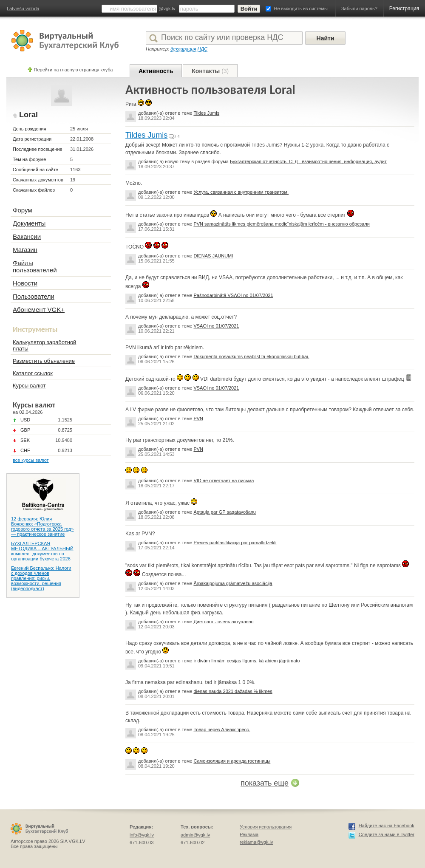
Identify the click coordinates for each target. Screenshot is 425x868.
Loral (28, 115)
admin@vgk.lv (195, 835)
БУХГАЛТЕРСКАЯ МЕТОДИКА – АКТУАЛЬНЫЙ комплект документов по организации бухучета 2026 (42, 551)
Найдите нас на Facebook (387, 826)
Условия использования (266, 827)
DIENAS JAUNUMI (213, 256)
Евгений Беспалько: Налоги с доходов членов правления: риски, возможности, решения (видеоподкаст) (41, 578)
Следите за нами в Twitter (387, 834)
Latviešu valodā (23, 8)
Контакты (210, 71)
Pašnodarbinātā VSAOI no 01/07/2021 (233, 295)
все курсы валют (31, 460)
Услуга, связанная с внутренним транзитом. (241, 192)
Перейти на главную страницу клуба (74, 70)
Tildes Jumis (206, 113)
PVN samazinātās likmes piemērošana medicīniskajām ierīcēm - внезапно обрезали (281, 224)
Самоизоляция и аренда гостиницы (232, 761)
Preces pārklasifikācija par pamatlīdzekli (235, 543)
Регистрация (404, 8)
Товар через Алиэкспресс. (222, 729)
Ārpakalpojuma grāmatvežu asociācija (233, 583)
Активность (156, 71)
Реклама (249, 834)
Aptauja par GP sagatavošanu (225, 512)
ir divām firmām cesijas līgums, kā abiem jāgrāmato (246, 661)
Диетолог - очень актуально (223, 622)
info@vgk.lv (142, 835)
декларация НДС (189, 49)
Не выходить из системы (301, 8)
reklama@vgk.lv (256, 842)
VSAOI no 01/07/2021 (216, 326)
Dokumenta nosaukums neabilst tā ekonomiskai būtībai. (251, 356)
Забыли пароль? (359, 8)
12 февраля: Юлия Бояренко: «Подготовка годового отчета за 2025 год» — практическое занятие (42, 526)
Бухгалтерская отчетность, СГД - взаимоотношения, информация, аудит (308, 161)
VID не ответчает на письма (224, 481)
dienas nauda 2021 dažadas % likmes (233, 691)
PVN (198, 418)
